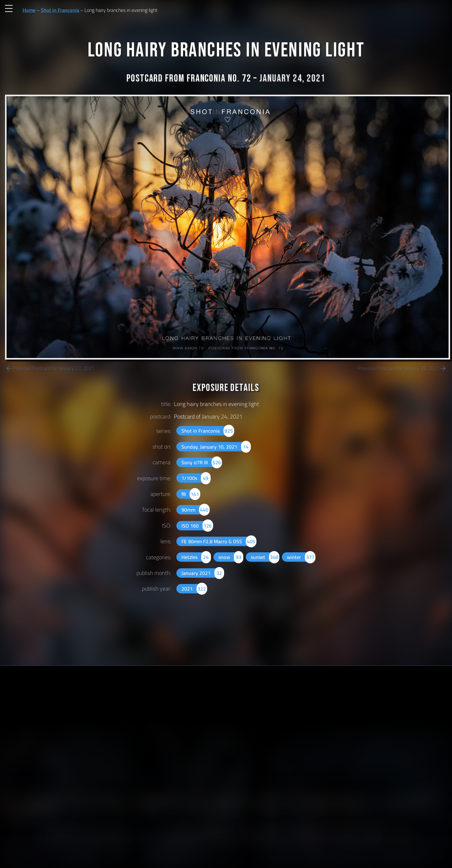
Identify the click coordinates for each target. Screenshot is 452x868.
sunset (265, 557)
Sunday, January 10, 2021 (216, 447)
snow (231, 557)
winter (301, 557)
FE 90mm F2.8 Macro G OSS (219, 541)
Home (29, 10)
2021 (194, 589)
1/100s (196, 478)
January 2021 (203, 573)
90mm (195, 510)
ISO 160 (197, 526)
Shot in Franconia (60, 10)
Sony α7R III (202, 462)
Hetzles (196, 557)
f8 (191, 494)
